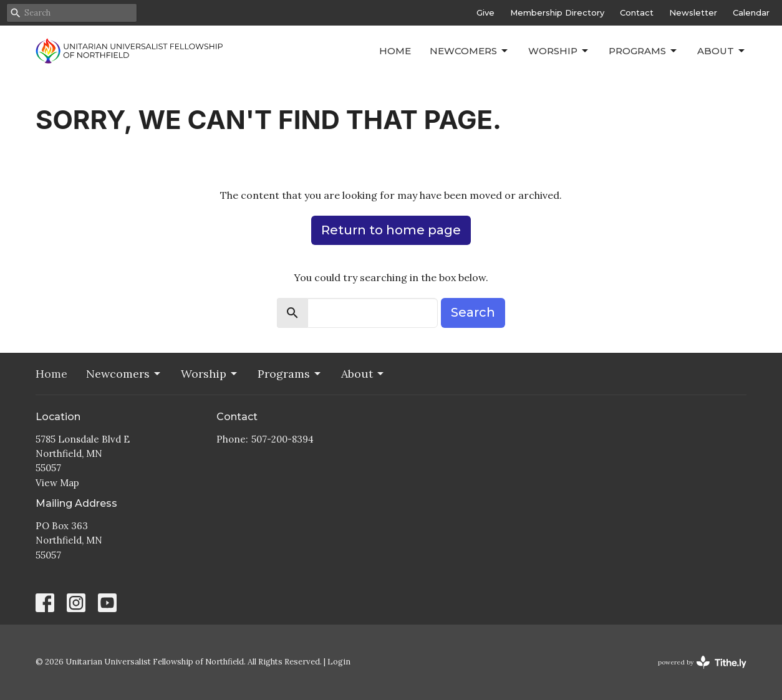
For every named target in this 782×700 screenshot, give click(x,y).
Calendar (751, 12)
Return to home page (391, 230)
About (722, 51)
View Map (57, 483)
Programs (644, 51)
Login (339, 662)
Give (485, 12)
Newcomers (470, 51)
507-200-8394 (282, 439)
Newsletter (693, 12)
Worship (559, 51)
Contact (637, 12)
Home (395, 51)
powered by (702, 662)
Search (473, 312)
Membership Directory (557, 12)
